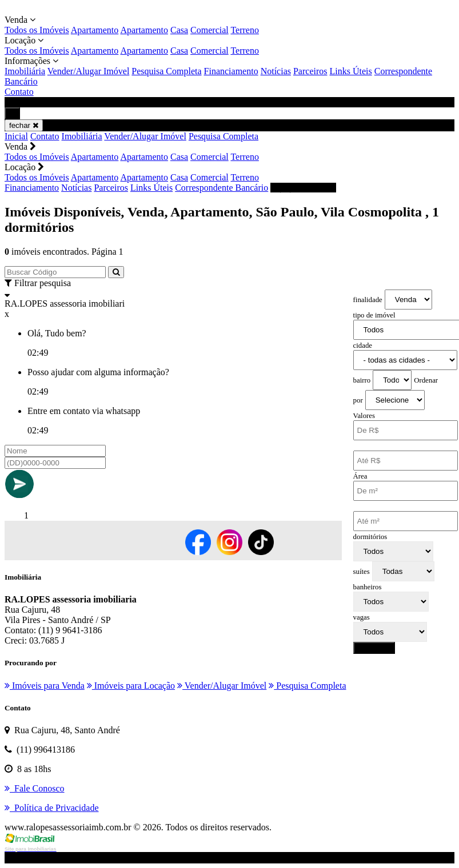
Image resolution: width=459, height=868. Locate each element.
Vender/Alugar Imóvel (89, 71)
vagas (362, 617)
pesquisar (374, 648)
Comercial (209, 30)
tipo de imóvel (374, 315)
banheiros (368, 587)
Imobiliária (25, 71)
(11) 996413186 (303, 188)
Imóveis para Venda (45, 686)
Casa (179, 30)
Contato (19, 92)
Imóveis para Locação (131, 686)
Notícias (276, 71)
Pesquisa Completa (166, 71)
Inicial (16, 136)
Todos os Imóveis (37, 30)
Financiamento (231, 71)
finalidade (368, 300)
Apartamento (95, 30)
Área (360, 476)
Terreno (245, 30)
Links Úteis (351, 71)
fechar (24, 125)
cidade (363, 345)
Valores (364, 416)
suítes (362, 572)
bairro (362, 380)
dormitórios (370, 537)
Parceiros (310, 71)
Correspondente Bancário (221, 188)
